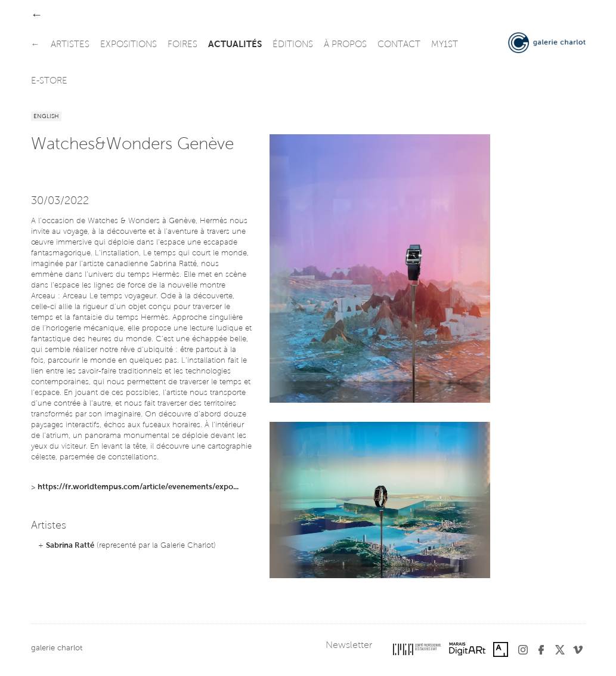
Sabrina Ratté (70, 546)
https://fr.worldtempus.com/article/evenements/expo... (138, 487)
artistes (70, 45)
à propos (345, 45)
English (46, 117)
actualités (235, 45)
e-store (49, 81)
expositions (129, 45)
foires (182, 45)
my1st (445, 45)
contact (399, 45)
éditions (293, 45)
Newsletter (349, 646)
